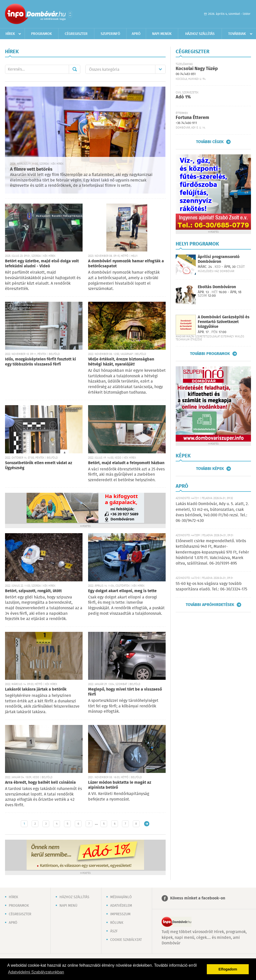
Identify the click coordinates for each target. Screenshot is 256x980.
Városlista (70, 14)
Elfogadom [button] (228, 969)
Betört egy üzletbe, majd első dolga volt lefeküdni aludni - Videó (42, 264)
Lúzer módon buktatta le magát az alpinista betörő (120, 785)
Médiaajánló (121, 897)
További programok (210, 354)
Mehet (75, 69)
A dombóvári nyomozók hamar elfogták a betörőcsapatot (126, 264)
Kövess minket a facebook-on (198, 898)
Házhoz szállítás (200, 34)
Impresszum (120, 914)
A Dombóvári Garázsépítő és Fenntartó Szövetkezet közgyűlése (224, 322)
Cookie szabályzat (126, 940)
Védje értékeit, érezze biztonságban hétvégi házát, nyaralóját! (121, 362)
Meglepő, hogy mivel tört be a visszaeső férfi (125, 692)
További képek (210, 469)
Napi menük (162, 34)
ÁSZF (114, 931)
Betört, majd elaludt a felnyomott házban (126, 463)
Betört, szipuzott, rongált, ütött (33, 591)
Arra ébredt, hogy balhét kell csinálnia (40, 783)
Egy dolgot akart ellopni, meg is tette (122, 591)
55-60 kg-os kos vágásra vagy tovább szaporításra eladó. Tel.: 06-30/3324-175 (211, 587)
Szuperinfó (110, 34)
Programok (42, 34)
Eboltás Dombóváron (217, 287)
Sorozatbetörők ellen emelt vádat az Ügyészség (39, 466)
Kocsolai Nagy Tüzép (197, 69)
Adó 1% (183, 97)
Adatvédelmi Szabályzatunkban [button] (36, 972)
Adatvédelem (121, 906)
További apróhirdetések (210, 605)
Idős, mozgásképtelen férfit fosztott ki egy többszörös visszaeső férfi (41, 362)
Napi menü (68, 906)
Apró (136, 34)
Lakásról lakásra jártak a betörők (36, 689)
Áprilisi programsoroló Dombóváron (219, 259)
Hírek (10, 34)
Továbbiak (237, 34)
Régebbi (147, 824)
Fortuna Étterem (192, 118)
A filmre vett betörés (31, 169)
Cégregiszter (76, 34)
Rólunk (117, 923)
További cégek (210, 142)
